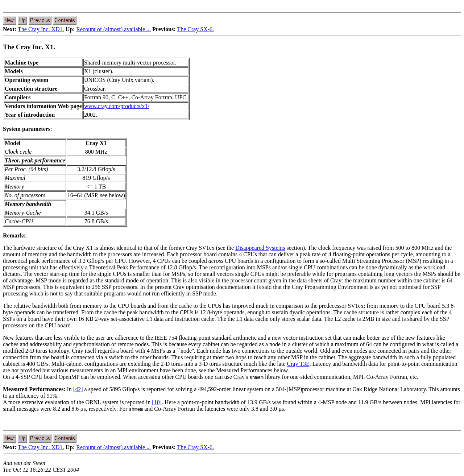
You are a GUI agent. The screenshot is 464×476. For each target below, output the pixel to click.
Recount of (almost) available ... (113, 29)
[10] (157, 402)
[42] (78, 389)
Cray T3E (298, 364)
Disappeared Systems (260, 248)
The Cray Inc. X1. (29, 47)
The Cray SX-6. (195, 29)
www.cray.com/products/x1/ (117, 106)
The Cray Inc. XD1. (41, 29)
